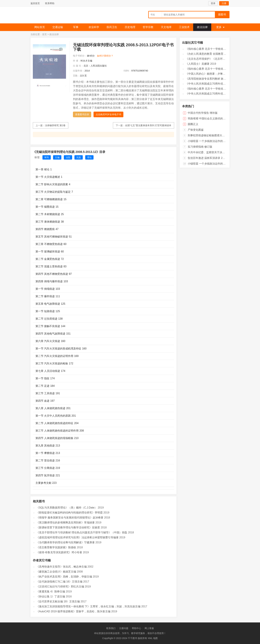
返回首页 (35, 3)
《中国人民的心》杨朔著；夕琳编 (205, 74)
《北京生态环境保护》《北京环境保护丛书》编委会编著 (219, 59)
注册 (224, 3)
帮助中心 (136, 628)
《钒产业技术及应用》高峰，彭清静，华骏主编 (64, 577)
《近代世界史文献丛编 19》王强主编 (58, 601)
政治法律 (202, 27)
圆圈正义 (193, 124)
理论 (89, 157)
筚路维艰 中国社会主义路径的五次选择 (211, 119)
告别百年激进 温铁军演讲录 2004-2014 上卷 (214, 158)
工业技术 (184, 27)
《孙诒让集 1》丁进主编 (51, 596)
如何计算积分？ (105, 56)
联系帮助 (50, 3)
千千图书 (55, 16)
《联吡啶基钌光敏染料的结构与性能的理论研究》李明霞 (69, 513)
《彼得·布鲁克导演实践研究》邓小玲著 (59, 552)
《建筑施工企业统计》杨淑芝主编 (56, 572)
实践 (79, 157)
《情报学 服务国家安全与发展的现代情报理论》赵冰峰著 (70, 518)
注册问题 (124, 628)
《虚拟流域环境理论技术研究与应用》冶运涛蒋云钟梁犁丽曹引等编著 (77, 537)
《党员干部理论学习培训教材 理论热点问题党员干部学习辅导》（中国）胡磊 (82, 532)
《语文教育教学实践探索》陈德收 (56, 547)
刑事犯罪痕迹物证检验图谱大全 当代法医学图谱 (216, 135)
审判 (47, 157)
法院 (68, 157)
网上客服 (149, 628)
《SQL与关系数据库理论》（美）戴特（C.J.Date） (67, 508)
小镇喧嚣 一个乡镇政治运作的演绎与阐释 (212, 141)
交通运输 (58, 27)
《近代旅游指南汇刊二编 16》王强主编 (59, 582)
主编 (57, 157)
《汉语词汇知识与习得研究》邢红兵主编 (60, 587)
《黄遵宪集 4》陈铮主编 (51, 592)
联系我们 (111, 628)
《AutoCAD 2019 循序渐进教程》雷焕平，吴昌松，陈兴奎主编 (73, 611)
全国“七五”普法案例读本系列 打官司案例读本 (148, 125)
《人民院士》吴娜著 (197, 64)
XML (150, 638)
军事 (76, 27)
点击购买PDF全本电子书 (108, 114)
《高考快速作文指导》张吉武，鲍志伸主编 (62, 567)
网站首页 (40, 27)
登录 (213, 3)
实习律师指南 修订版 (200, 147)
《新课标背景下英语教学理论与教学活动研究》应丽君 (68, 527)
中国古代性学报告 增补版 (203, 113)
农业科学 (94, 27)
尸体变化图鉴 (196, 130)
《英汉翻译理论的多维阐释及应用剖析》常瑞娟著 (65, 523)
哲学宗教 (148, 27)
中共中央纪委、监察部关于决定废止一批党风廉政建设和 (221, 152)
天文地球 (166, 27)
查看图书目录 (82, 114)
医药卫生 (112, 27)
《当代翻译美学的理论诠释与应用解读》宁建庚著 (65, 542)
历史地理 (130, 27)
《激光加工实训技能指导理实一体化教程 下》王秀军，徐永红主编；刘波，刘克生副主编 (88, 606)
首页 (44, 34)
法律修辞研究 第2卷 (55, 125)
